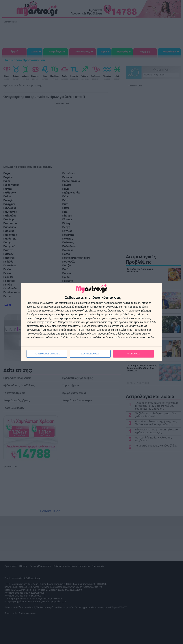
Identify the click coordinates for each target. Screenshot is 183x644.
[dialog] (91, 322)
